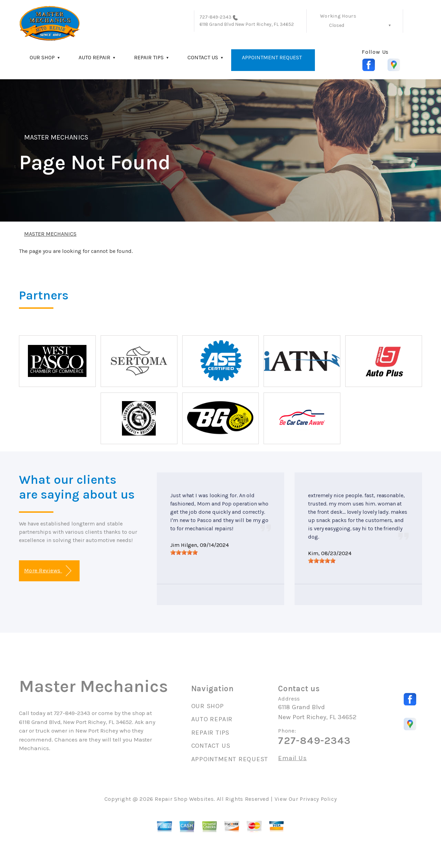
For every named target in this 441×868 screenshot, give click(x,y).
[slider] (184, 552)
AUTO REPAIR (94, 57)
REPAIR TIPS (149, 57)
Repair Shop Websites (184, 799)
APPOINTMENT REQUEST (272, 57)
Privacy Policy (318, 799)
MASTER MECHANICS (56, 137)
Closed (337, 25)
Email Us (292, 758)
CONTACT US (203, 57)
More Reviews (48, 571)
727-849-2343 (216, 17)
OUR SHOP (42, 57)
